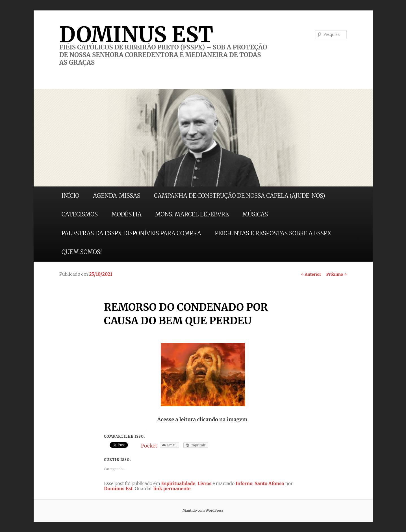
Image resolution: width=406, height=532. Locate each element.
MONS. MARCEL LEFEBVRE (192, 214)
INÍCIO (70, 196)
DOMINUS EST (136, 34)
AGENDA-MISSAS (117, 196)
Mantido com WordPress (203, 510)
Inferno (244, 483)
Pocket (149, 446)
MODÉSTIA (126, 214)
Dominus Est (118, 488)
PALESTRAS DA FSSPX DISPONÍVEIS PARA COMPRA (131, 233)
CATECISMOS (80, 214)
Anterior (311, 274)
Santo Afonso (269, 483)
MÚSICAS (255, 214)
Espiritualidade (178, 483)
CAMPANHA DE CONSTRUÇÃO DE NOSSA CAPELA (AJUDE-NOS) (240, 196)
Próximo (337, 274)
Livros (205, 483)
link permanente (172, 488)
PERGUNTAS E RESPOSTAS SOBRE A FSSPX (273, 233)
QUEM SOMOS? (82, 252)
